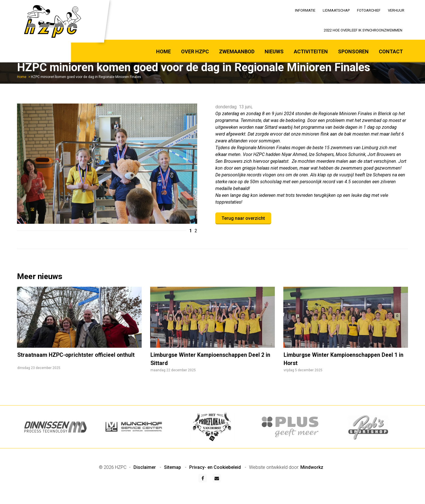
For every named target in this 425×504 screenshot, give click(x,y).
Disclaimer (145, 481)
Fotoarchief (369, 10)
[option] (107, 165)
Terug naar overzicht (243, 218)
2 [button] (196, 231)
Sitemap (173, 481)
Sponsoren (353, 51)
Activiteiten (311, 51)
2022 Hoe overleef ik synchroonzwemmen (363, 30)
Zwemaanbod (237, 51)
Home (163, 51)
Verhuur (396, 10)
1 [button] (191, 231)
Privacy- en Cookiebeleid (216, 481)
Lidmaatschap (336, 10)
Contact (391, 51)
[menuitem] (305, 10)
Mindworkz (312, 481)
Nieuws (274, 51)
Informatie (305, 10)
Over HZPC (195, 51)
